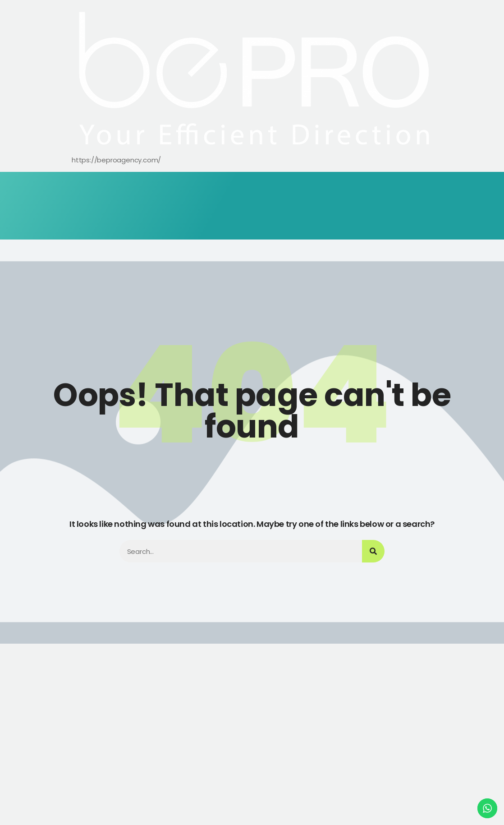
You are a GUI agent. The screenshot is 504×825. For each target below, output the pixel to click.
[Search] (373, 551)
